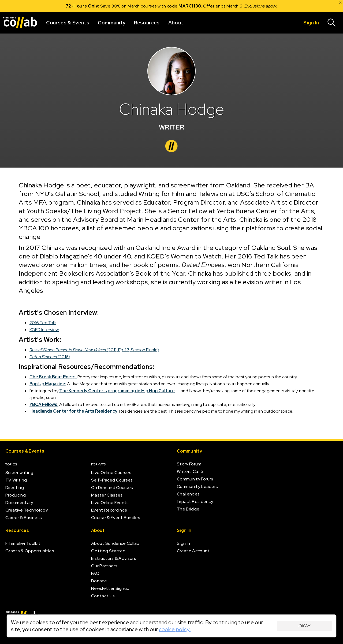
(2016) (50, 357)
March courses (142, 6)
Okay (305, 626)
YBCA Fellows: (44, 404)
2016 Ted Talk (43, 323)
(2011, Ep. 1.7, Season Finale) (94, 350)
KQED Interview (44, 330)
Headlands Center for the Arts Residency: (74, 411)
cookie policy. (175, 629)
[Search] (332, 23)
